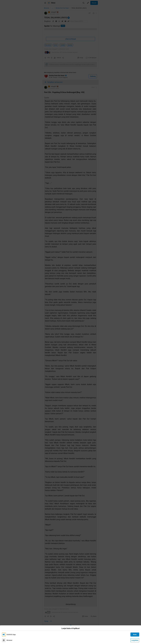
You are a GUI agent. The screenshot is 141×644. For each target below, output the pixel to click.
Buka (135, 635)
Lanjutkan (135, 640)
